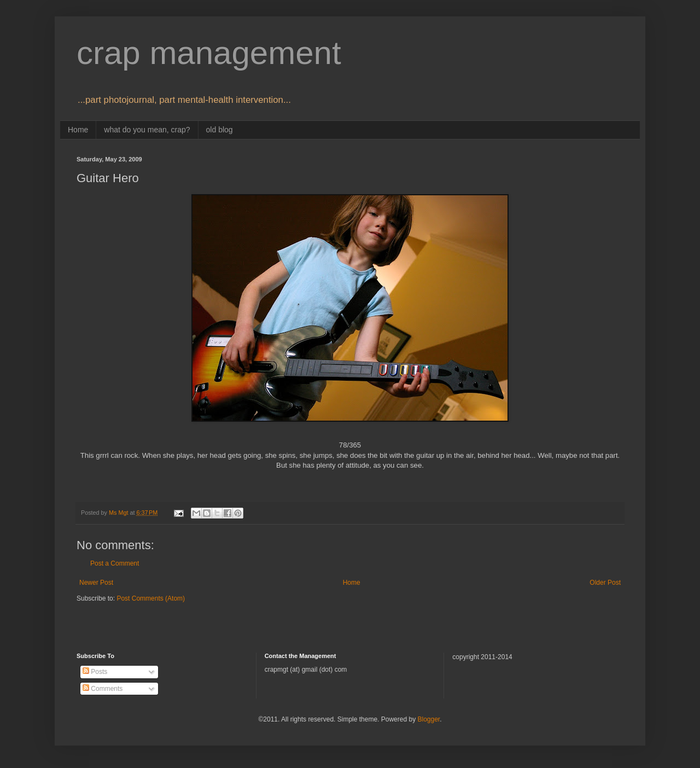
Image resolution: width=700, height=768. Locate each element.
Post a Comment (115, 563)
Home (78, 130)
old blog (220, 130)
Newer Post (96, 583)
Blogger (428, 719)
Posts (95, 672)
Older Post (605, 583)
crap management (209, 53)
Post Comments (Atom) (151, 598)
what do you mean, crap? (147, 130)
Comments (103, 689)
